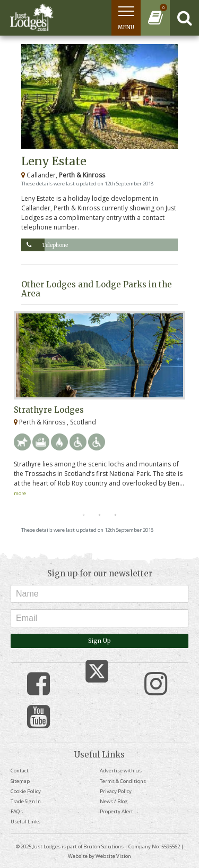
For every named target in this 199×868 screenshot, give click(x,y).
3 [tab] (116, 515)
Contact (20, 771)
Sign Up (99, 641)
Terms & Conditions (123, 781)
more (20, 493)
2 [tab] (100, 515)
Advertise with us (121, 771)
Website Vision (113, 856)
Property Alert (116, 811)
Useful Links (25, 822)
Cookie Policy (26, 791)
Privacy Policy (116, 791)
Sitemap (20, 781)
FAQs (17, 811)
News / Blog (114, 801)
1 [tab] (84, 515)
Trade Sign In (26, 801)
